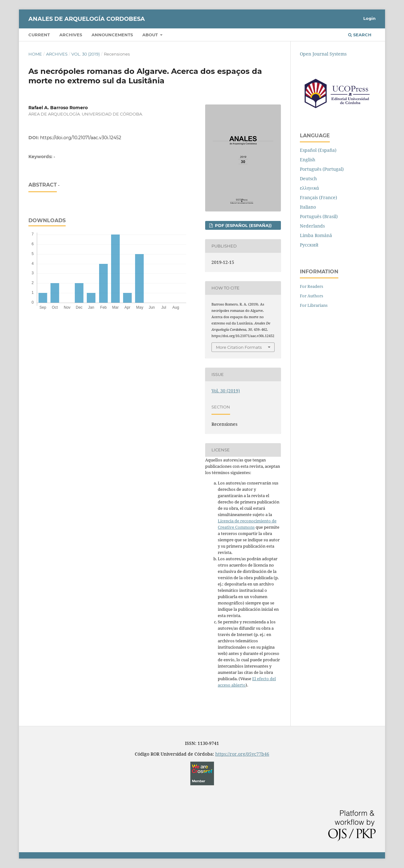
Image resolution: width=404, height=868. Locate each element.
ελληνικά (309, 188)
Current (39, 35)
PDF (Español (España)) (243, 225)
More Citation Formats (239, 347)
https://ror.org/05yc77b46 (242, 754)
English (308, 160)
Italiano (308, 207)
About (151, 35)
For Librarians (314, 305)
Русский (309, 245)
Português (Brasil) (319, 216)
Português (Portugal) (322, 169)
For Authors (312, 296)
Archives (71, 35)
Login (369, 18)
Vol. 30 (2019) (86, 54)
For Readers (312, 286)
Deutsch (308, 178)
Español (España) (318, 150)
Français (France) (318, 197)
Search (360, 35)
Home (35, 54)
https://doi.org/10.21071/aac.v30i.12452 (81, 138)
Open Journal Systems (323, 54)
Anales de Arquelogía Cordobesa (87, 19)
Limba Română (316, 235)
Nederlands (312, 226)
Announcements (112, 35)
